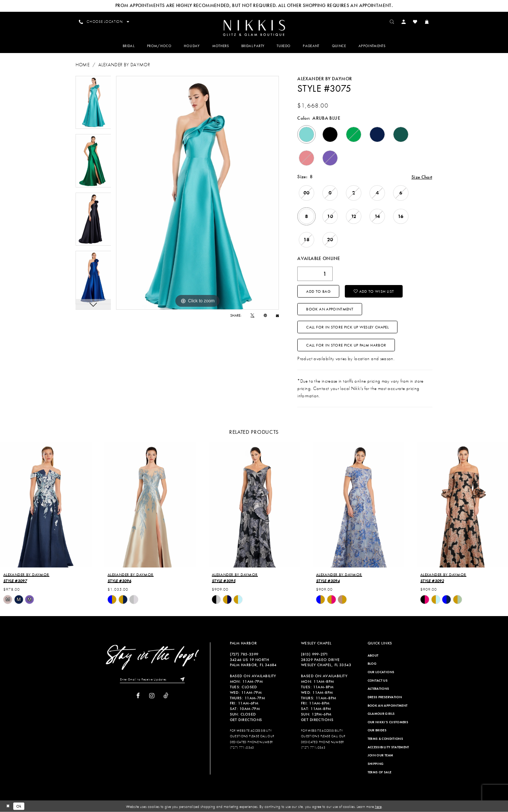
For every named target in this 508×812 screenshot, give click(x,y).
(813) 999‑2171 (315, 654)
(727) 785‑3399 (244, 654)
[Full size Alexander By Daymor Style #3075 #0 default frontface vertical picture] (197, 193)
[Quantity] (315, 274)
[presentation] (46, 505)
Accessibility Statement (388, 747)
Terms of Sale (380, 772)
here (378, 806)
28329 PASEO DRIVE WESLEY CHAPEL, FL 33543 (326, 662)
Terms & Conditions (385, 739)
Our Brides (377, 730)
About (373, 655)
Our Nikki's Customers (388, 722)
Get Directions (246, 720)
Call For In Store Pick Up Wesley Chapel (347, 327)
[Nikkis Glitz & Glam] (254, 28)
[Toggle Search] (392, 22)
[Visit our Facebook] (138, 696)
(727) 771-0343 (242, 748)
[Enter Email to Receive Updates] (152, 679)
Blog (372, 664)
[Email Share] (277, 316)
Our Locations (381, 672)
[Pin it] (265, 316)
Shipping (376, 764)
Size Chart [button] (422, 177)
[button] (404, 22)
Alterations (379, 689)
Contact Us (378, 681)
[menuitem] (254, 27)
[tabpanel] (93, 103)
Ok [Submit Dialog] (19, 806)
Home (83, 65)
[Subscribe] (181, 679)
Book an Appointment (330, 309)
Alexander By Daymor (124, 65)
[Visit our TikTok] (166, 696)
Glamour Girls (381, 714)
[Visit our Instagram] (152, 696)
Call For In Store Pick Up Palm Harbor (346, 345)
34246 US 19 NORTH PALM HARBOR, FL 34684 (253, 662)
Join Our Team (381, 755)
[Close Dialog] (8, 806)
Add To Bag (318, 291)
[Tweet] (252, 316)
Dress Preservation (385, 697)
